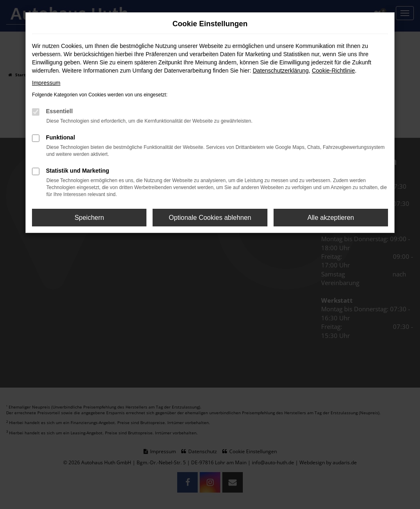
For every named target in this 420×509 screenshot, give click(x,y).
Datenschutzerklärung (281, 71)
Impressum (46, 83)
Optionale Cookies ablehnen (210, 218)
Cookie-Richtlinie (333, 71)
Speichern (89, 218)
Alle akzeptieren (331, 218)
